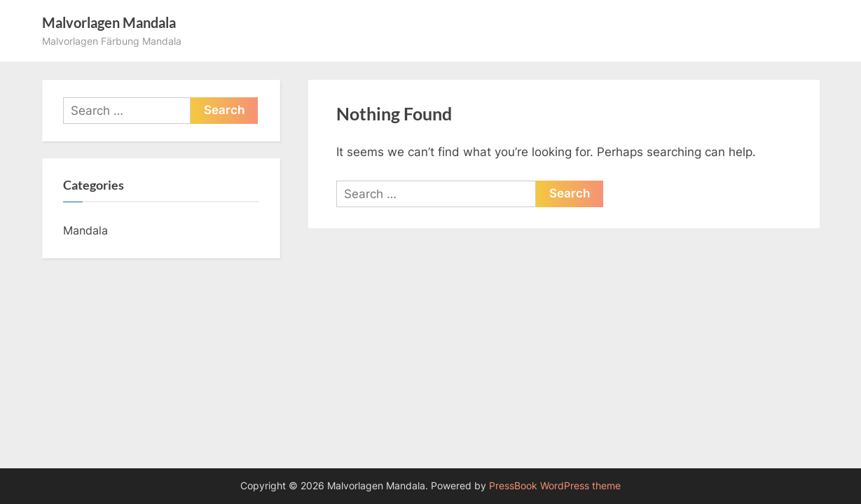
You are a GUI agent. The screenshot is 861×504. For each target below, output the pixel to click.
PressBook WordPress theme (555, 486)
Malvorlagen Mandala (109, 22)
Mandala (85, 230)
